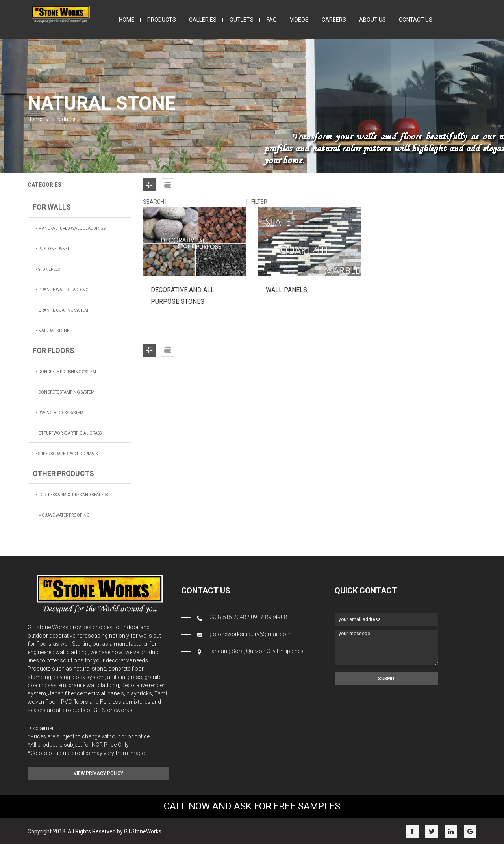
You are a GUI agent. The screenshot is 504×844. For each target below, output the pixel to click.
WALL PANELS (286, 290)
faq (272, 20)
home (127, 20)
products (162, 20)
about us (372, 20)
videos (299, 20)
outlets (242, 20)
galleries (203, 20)
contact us (416, 20)
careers (334, 20)
